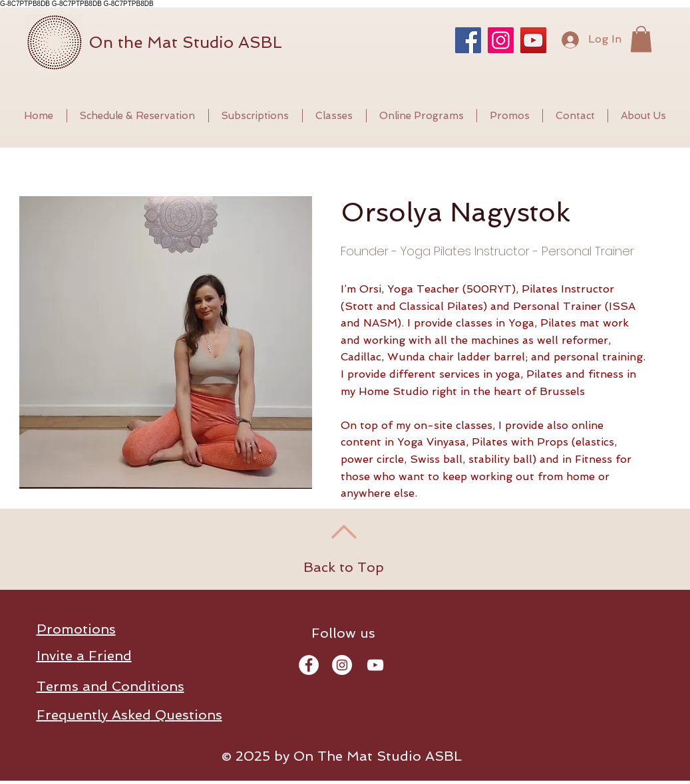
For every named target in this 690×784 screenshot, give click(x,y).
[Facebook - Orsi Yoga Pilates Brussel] (309, 665)
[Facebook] (468, 40)
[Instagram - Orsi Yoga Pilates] (342, 665)
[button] (641, 39)
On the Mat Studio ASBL (185, 42)
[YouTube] (533, 40)
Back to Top (344, 567)
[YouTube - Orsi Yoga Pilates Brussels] (375, 665)
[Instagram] (501, 40)
